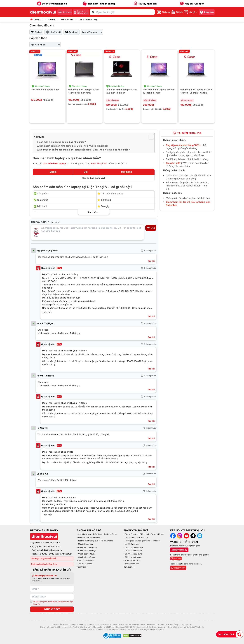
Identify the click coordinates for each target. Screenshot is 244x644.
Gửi (151, 228)
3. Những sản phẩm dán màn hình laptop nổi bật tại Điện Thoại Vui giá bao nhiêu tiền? (83, 150)
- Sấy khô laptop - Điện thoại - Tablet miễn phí (97, 534)
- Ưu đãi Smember (85, 544)
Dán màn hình (67, 19)
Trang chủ (39, 19)
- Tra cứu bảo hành (85, 560)
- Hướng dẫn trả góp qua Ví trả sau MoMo (95, 541)
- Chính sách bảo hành (87, 547)
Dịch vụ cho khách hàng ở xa (44, 564)
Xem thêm (83, 567)
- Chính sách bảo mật (86, 551)
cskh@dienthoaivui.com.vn (49, 550)
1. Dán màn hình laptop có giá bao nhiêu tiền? (61, 142)
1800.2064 (55, 543)
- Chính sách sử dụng (86, 554)
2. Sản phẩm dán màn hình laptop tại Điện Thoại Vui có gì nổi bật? (72, 146)
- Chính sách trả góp (86, 557)
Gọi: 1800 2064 (230, 634)
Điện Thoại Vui (99, 163)
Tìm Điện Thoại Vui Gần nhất (44, 558)
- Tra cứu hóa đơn (85, 564)
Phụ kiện (52, 19)
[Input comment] (87, 233)
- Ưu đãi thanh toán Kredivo (89, 537)
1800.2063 (56, 546)
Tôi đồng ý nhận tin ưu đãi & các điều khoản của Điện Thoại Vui (53, 603)
